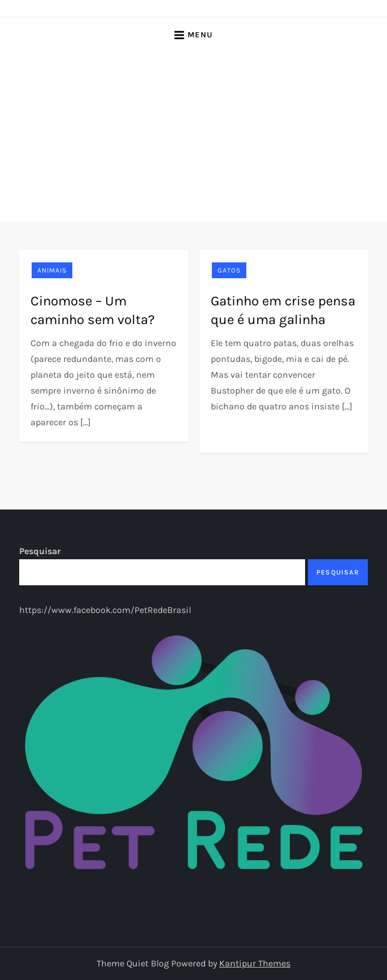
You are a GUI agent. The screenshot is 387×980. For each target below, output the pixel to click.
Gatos (229, 270)
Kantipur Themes (255, 963)
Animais (52, 270)
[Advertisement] (193, 137)
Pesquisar (40, 551)
